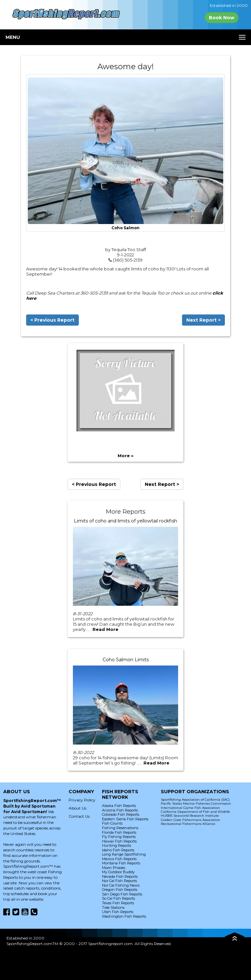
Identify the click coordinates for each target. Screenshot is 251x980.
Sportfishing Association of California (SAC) (195, 800)
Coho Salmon (125, 228)
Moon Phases (114, 868)
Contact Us (79, 816)
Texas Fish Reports (118, 903)
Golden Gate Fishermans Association (191, 820)
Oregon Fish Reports (120, 890)
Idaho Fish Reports (118, 850)
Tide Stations (113, 908)
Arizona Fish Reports (120, 810)
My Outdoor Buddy (118, 872)
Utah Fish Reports (118, 912)
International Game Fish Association (190, 808)
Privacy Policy (82, 800)
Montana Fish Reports (121, 863)
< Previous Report (52, 320)
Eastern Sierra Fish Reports (125, 819)
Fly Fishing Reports (119, 837)
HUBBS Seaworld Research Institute (190, 816)
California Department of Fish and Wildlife (195, 812)
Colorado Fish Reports (121, 814)
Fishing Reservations (120, 828)
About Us (77, 808)
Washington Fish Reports (124, 916)
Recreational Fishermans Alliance (188, 824)
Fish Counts (112, 823)
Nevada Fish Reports (120, 876)
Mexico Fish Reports (119, 859)
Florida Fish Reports (119, 832)
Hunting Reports (117, 845)
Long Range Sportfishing (124, 854)
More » (125, 456)
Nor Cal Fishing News (121, 885)
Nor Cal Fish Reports (119, 881)
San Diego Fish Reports (122, 894)
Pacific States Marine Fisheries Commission (196, 803)
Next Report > (203, 320)
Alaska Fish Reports (119, 806)
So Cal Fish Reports (118, 898)
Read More (105, 629)
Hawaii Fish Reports (119, 841)
